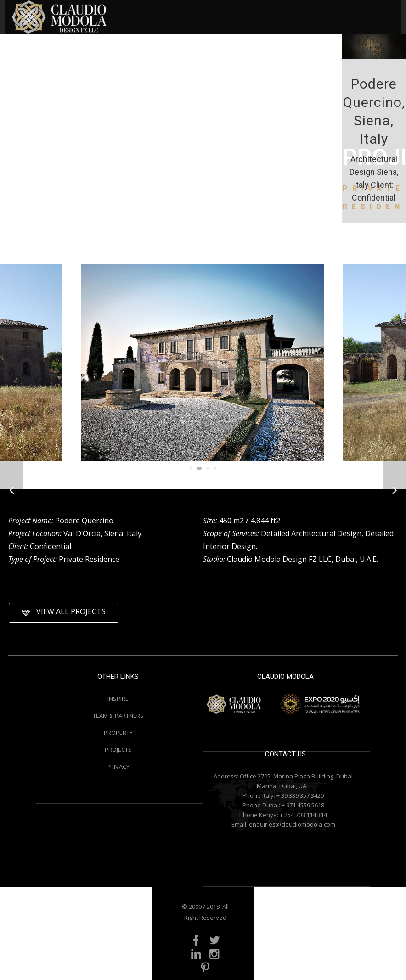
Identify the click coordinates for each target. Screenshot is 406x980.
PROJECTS (118, 750)
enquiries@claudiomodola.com (292, 824)
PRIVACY (118, 767)
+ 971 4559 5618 (303, 805)
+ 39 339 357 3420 (300, 795)
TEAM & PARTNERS (118, 716)
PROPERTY (118, 733)
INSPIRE (118, 699)
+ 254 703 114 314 (303, 815)
